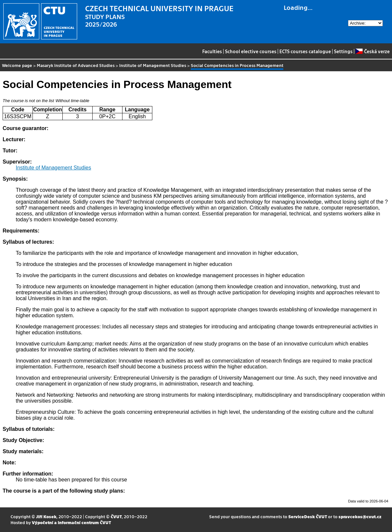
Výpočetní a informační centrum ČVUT (71, 522)
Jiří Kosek (46, 516)
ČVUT (116, 516)
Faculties (212, 51)
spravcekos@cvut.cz (360, 516)
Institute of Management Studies (153, 65)
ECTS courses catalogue (305, 51)
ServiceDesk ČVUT (308, 516)
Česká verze (372, 51)
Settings (343, 51)
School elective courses (251, 51)
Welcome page (17, 65)
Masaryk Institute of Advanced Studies (76, 65)
